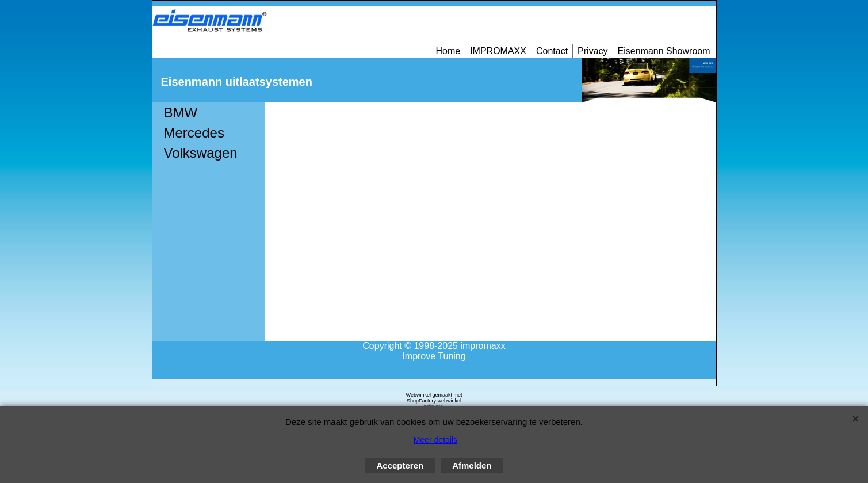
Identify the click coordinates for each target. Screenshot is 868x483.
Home (448, 51)
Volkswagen (201, 153)
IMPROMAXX (498, 51)
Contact (552, 51)
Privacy (592, 51)
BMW (181, 113)
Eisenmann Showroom (664, 51)
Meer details (435, 440)
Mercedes (194, 133)
